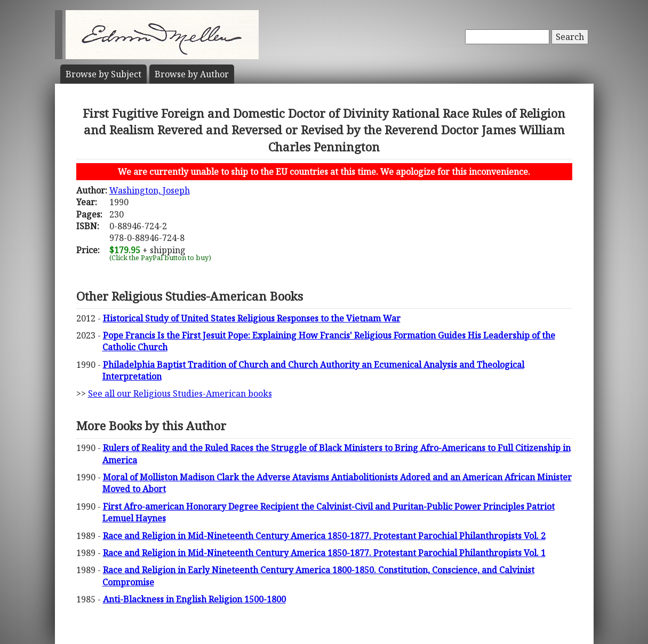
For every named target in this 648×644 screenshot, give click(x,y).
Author (192, 74)
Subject (103, 74)
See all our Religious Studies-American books (180, 393)
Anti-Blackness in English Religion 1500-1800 (194, 599)
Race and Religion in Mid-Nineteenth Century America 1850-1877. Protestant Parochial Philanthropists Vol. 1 (324, 553)
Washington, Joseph (150, 190)
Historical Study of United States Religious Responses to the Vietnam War (252, 318)
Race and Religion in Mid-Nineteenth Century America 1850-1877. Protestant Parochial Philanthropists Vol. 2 (324, 536)
